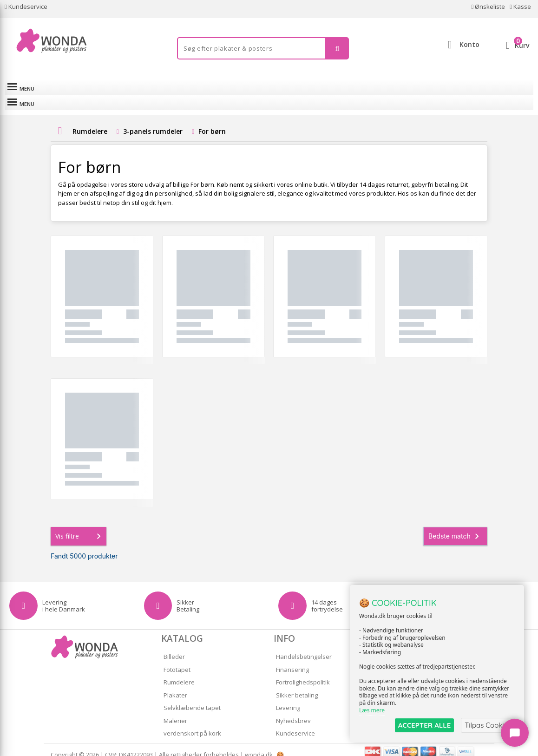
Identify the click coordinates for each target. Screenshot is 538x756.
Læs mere (372, 710)
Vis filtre (80, 526)
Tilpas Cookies (488, 725)
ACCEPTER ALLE (424, 725)
